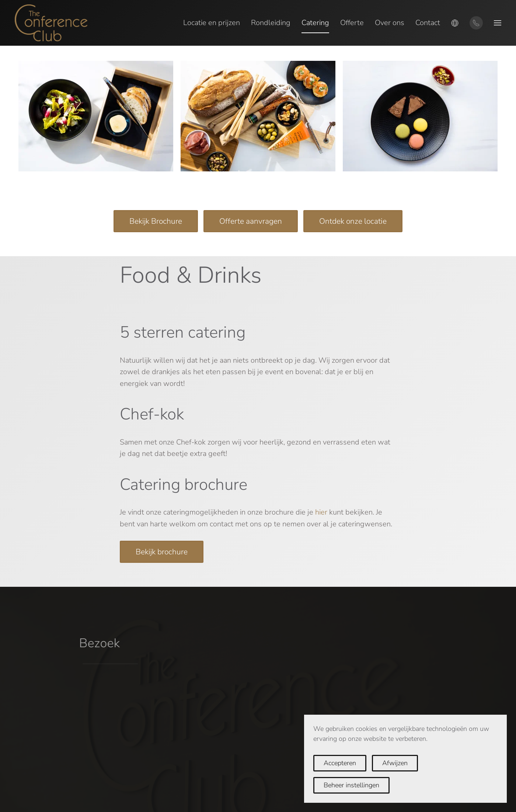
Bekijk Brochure (156, 221)
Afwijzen (395, 763)
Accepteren (340, 763)
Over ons (390, 23)
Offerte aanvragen (251, 221)
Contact (428, 23)
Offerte (352, 23)
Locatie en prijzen (212, 23)
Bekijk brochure (162, 552)
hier (321, 512)
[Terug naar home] (51, 23)
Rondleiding (271, 23)
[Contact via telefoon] (476, 23)
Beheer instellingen (351, 785)
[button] (455, 23)
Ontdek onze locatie (353, 221)
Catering (315, 23)
